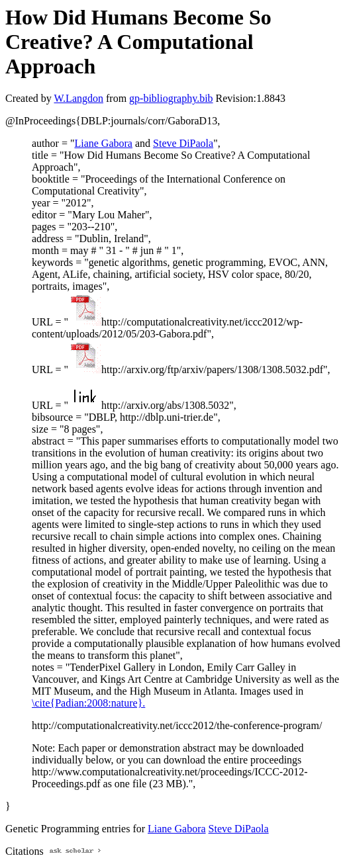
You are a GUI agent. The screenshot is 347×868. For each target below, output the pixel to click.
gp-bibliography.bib (171, 98)
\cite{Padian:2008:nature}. (88, 703)
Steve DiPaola (183, 143)
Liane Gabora (103, 143)
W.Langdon (78, 98)
